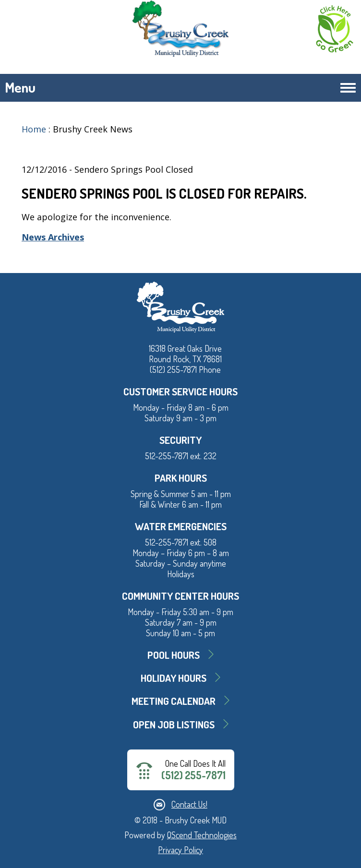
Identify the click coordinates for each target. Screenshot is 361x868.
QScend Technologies (202, 835)
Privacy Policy (180, 850)
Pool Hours (174, 655)
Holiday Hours (174, 678)
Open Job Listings (174, 724)
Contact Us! (189, 804)
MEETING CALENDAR (174, 701)
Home (34, 129)
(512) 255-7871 (193, 775)
